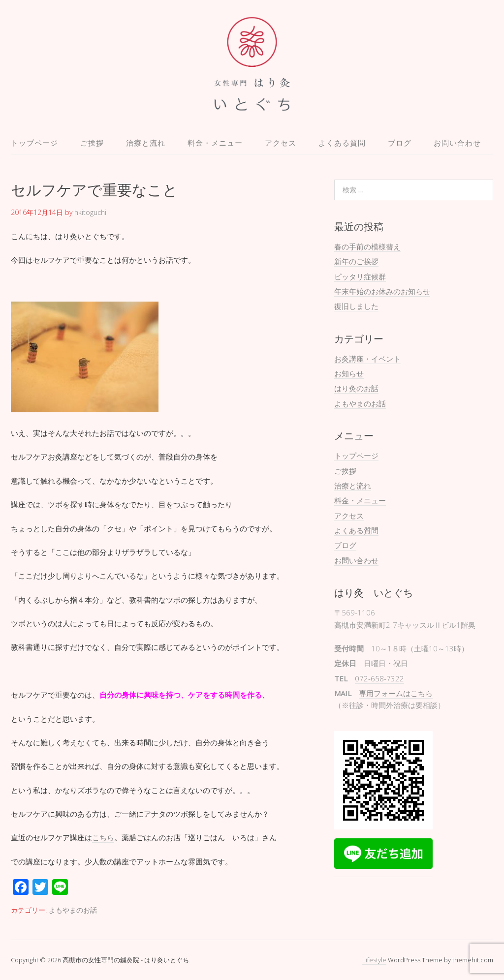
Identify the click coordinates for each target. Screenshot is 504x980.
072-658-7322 (379, 678)
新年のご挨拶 (356, 261)
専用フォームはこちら (396, 693)
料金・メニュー (215, 143)
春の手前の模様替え (367, 246)
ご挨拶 (92, 143)
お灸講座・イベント (367, 359)
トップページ (34, 143)
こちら (103, 837)
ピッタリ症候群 (360, 276)
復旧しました (356, 306)
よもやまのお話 (73, 910)
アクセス (281, 143)
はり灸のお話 (356, 388)
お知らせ (349, 373)
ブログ (400, 143)
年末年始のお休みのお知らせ (382, 291)
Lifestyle (374, 960)
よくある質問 (342, 143)
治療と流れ (146, 143)
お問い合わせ (457, 143)
